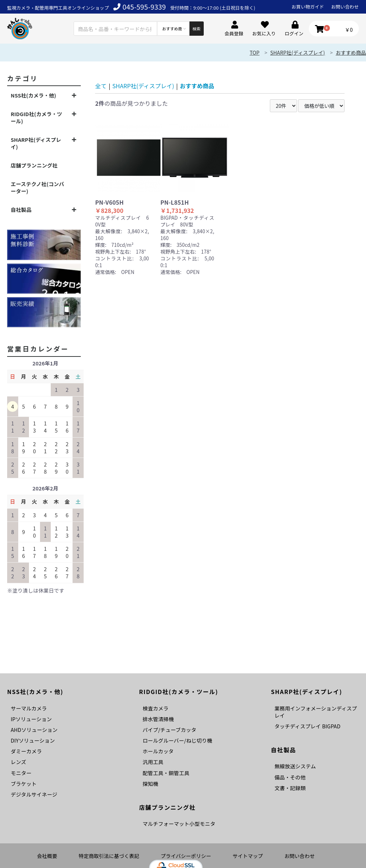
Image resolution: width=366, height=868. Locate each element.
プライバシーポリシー (186, 856)
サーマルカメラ (29, 708)
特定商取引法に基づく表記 (109, 856)
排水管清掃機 (158, 719)
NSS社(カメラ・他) (33, 95)
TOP (254, 53)
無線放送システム (295, 766)
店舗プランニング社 (34, 165)
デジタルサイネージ (34, 794)
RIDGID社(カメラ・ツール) (36, 117)
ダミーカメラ (26, 751)
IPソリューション (31, 719)
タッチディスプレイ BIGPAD (307, 726)
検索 (196, 29)
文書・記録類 (290, 788)
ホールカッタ (158, 751)
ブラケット (24, 784)
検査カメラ (156, 708)
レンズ (18, 762)
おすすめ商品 (351, 53)
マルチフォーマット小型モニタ (179, 824)
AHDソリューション (34, 730)
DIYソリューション (33, 740)
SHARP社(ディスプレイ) (298, 53)
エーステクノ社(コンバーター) (37, 187)
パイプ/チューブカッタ (169, 730)
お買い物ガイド (308, 7)
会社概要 (47, 856)
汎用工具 (153, 762)
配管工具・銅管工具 (166, 773)
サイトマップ (248, 856)
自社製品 (21, 209)
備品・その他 (290, 777)
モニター (21, 773)
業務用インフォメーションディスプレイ (316, 712)
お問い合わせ (345, 7)
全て (101, 86)
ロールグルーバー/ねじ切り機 (177, 740)
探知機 (150, 784)
